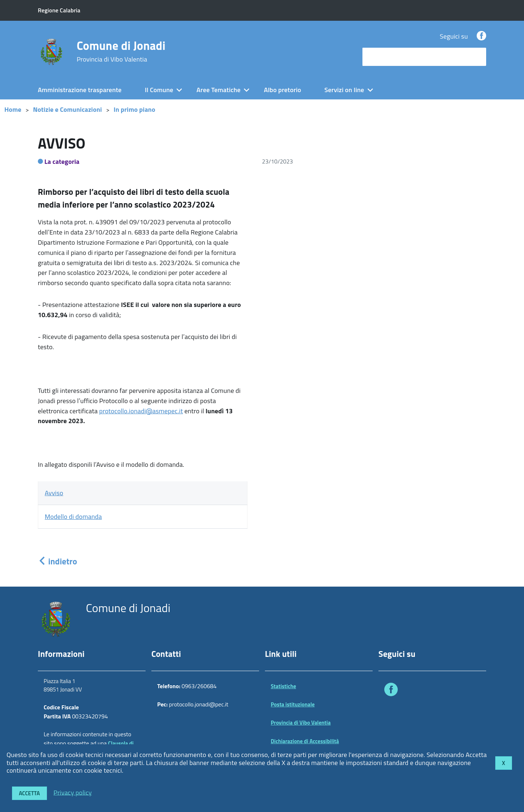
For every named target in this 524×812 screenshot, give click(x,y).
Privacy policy (73, 792)
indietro (57, 561)
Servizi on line (344, 90)
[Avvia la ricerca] (477, 57)
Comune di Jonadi (121, 51)
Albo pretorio (282, 90)
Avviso (54, 493)
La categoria (62, 161)
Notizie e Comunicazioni (68, 109)
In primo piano (134, 109)
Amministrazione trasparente (80, 90)
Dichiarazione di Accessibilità (305, 741)
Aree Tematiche (219, 90)
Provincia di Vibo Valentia (301, 723)
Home (13, 109)
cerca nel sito (383, 57)
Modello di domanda (73, 517)
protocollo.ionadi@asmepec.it (141, 411)
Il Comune (159, 90)
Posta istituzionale (293, 704)
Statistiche (283, 686)
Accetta (29, 793)
